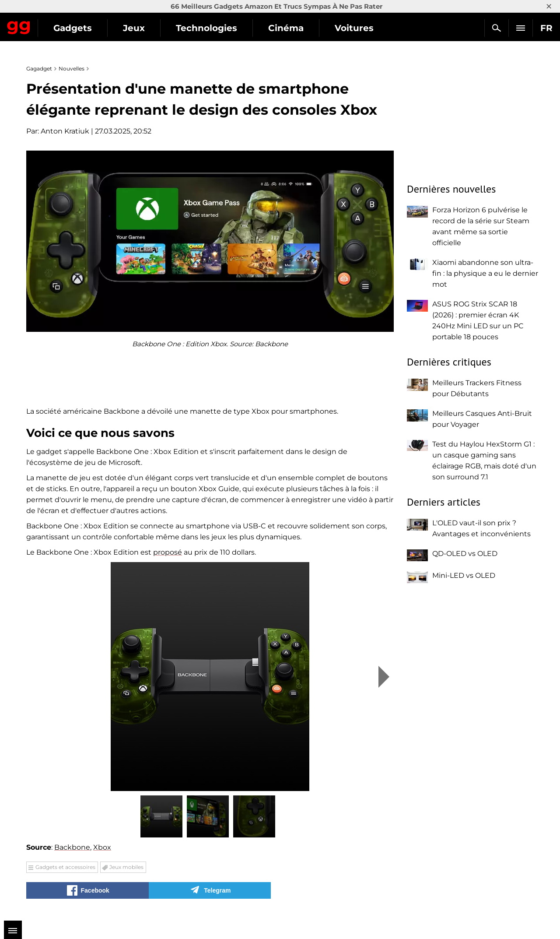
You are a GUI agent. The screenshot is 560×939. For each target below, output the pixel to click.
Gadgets (153, 28)
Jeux (214, 28)
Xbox (102, 847)
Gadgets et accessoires (65, 867)
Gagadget (59, 24)
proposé (168, 552)
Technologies (287, 28)
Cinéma (366, 28)
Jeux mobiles (126, 867)
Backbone (72, 847)
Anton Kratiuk (65, 131)
